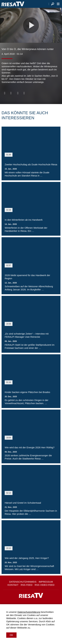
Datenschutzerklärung (29, 612)
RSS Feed (27, 585)
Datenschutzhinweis (23, 582)
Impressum (46, 582)
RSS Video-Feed (45, 585)
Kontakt (13, 585)
